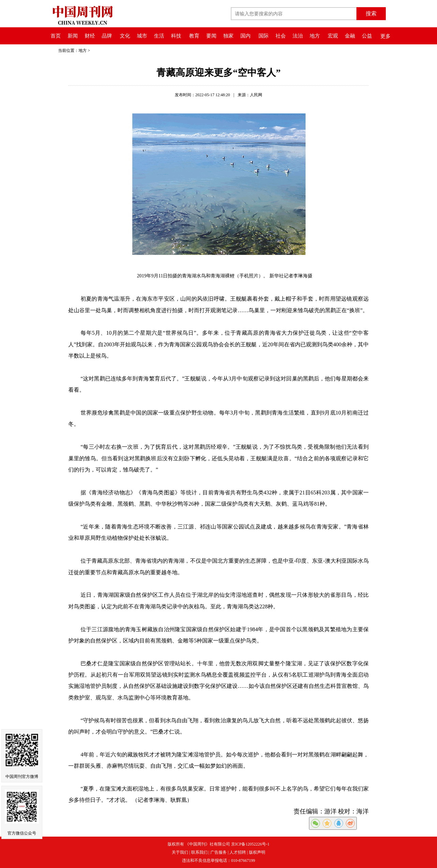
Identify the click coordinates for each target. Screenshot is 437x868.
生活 (159, 36)
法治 (298, 36)
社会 (281, 36)
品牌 (107, 36)
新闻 (73, 36)
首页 (56, 36)
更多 (385, 36)
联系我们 (199, 852)
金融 (350, 36)
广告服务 (218, 852)
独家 (228, 36)
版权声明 (257, 852)
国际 (264, 36)
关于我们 (180, 852)
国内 (245, 36)
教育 (194, 36)
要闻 (211, 36)
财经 (90, 36)
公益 (367, 36)
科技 (176, 36)
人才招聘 (238, 852)
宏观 (333, 36)
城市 (142, 36)
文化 (125, 36)
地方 (315, 36)
